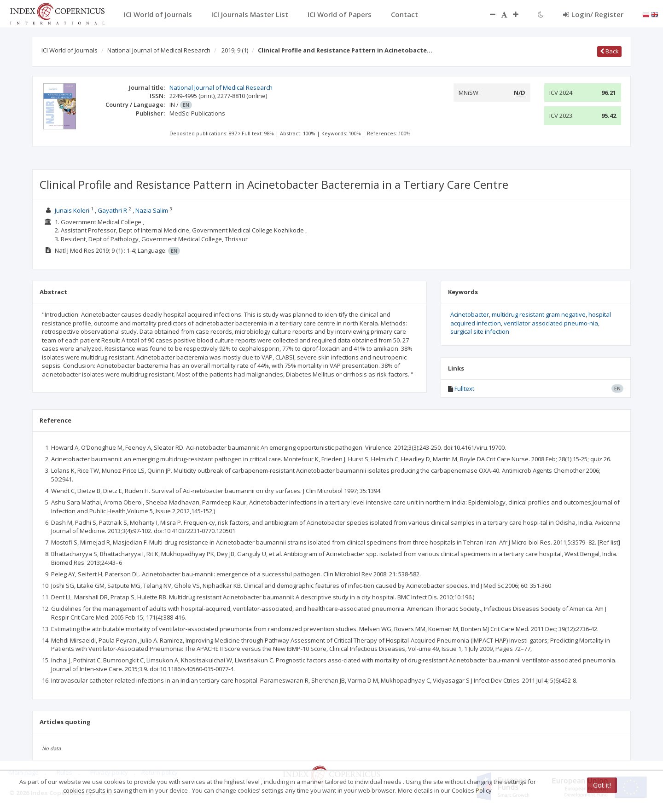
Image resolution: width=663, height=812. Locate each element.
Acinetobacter (470, 314)
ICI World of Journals (70, 50)
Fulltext (464, 389)
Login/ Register (593, 14)
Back (609, 51)
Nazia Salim (152, 210)
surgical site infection (480, 331)
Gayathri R (112, 210)
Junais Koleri (72, 210)
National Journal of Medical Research (159, 50)
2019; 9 (235, 50)
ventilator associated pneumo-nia (551, 323)
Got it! (602, 785)
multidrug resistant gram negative (539, 314)
